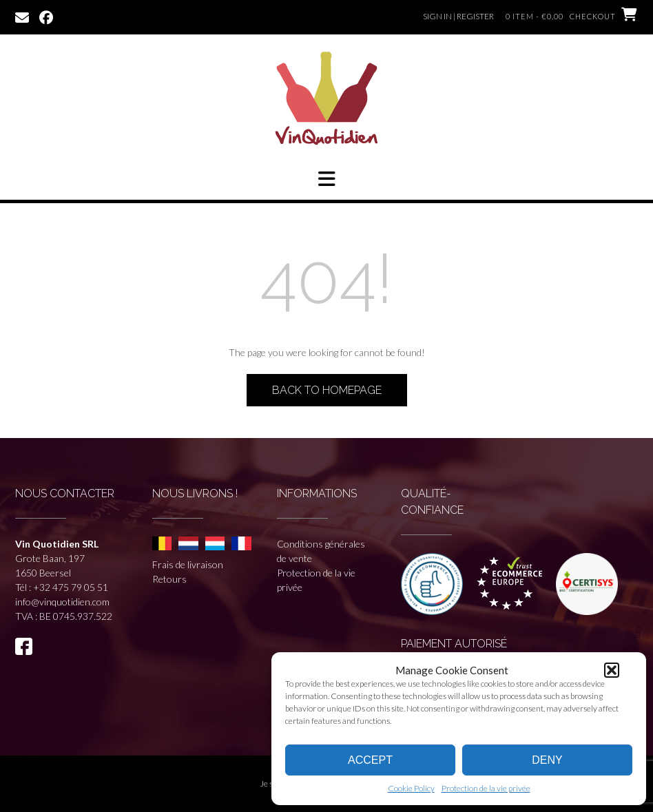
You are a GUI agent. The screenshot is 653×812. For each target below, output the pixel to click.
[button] (612, 670)
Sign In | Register (458, 16)
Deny (547, 760)
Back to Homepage (327, 390)
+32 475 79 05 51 (71, 587)
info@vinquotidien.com (62, 602)
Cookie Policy (411, 788)
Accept (370, 760)
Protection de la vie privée (486, 788)
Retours (169, 579)
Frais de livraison (188, 564)
